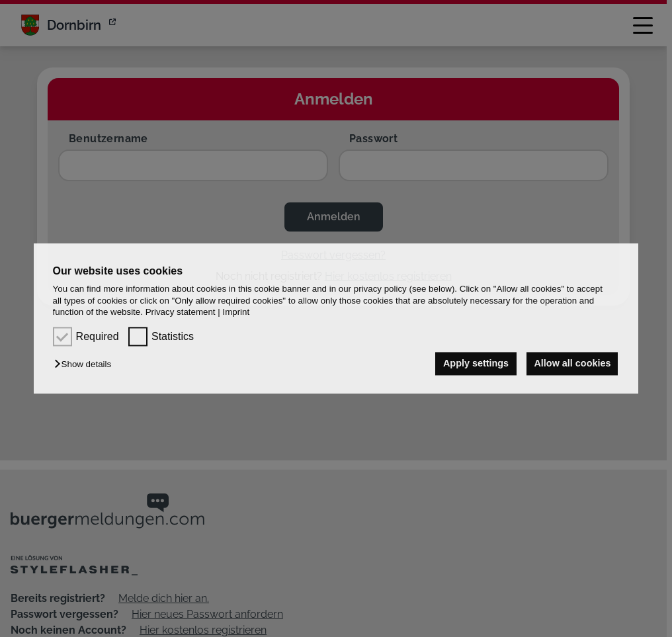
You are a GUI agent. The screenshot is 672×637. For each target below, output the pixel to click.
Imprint (236, 312)
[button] (86, 365)
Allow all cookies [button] (572, 364)
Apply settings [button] (475, 364)
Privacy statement (181, 312)
